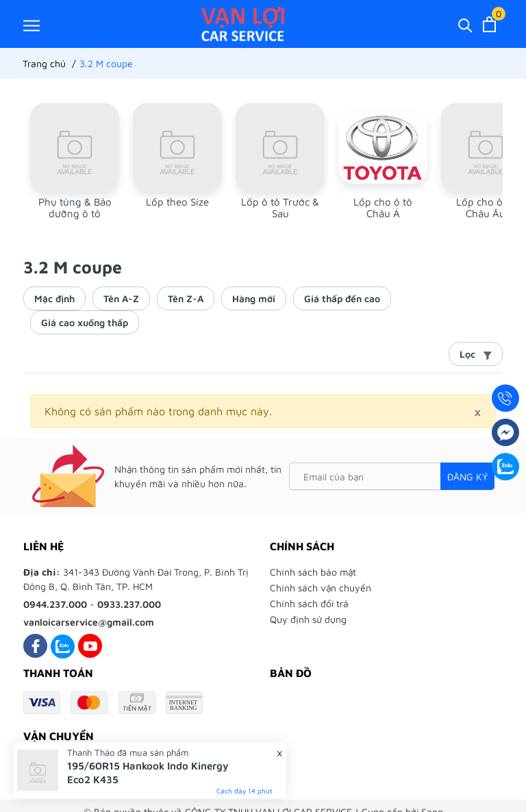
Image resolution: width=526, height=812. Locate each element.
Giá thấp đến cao (342, 298)
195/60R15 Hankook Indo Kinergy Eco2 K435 (148, 773)
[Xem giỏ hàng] (489, 24)
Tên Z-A (186, 298)
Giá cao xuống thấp (85, 322)
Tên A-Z (121, 298)
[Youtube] (90, 646)
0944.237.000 (55, 604)
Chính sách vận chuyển (321, 588)
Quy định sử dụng (308, 619)
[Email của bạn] (392, 476)
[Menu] (32, 25)
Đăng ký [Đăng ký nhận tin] (467, 477)
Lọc (476, 354)
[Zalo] (63, 646)
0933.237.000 (129, 604)
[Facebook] (35, 646)
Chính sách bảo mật (313, 572)
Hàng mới (254, 298)
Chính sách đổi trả (309, 603)
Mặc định (54, 298)
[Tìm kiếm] (465, 24)
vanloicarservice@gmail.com (89, 622)
